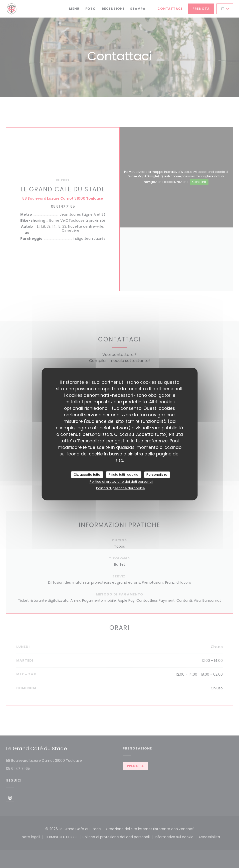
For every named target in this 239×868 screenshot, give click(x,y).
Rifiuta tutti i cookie (124, 475)
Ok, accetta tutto (87, 475)
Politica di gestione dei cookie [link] (121, 488)
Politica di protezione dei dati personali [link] (121, 482)
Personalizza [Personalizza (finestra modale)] (157, 475)
